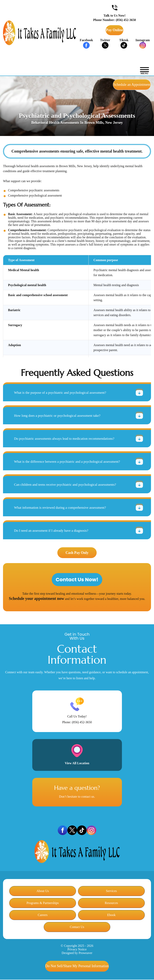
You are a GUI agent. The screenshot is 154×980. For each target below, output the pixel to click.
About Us (43, 891)
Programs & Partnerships (43, 903)
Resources (111, 903)
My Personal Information (77, 966)
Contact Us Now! (77, 580)
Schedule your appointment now (36, 599)
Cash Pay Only (77, 553)
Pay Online (114, 30)
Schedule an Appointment (123, 85)
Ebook (111, 915)
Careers (43, 915)
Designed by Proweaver (77, 953)
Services (111, 891)
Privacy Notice (77, 950)
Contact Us (77, 927)
